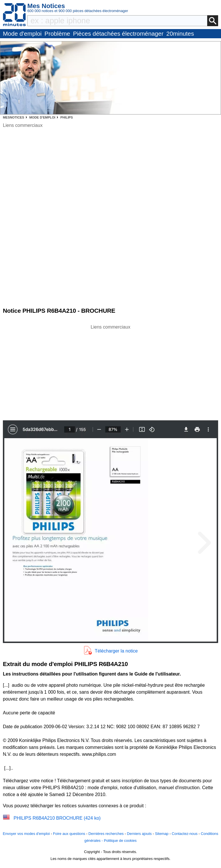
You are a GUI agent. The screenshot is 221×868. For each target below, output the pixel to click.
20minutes (180, 34)
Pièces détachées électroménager (118, 34)
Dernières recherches (106, 834)
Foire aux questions (69, 834)
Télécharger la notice (116, 651)
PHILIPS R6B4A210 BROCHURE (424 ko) (57, 818)
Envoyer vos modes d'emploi (26, 834)
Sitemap (162, 834)
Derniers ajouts (139, 834)
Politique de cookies (120, 841)
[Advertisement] (110, 371)
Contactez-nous (185, 834)
